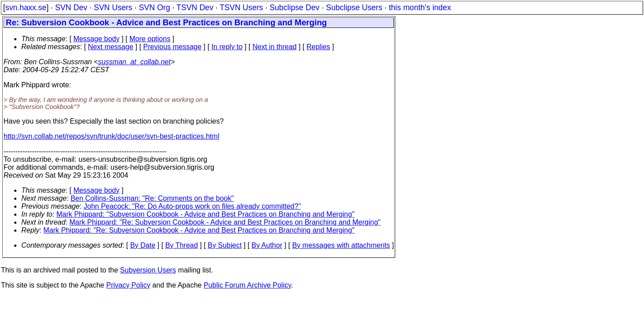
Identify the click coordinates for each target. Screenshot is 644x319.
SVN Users (113, 8)
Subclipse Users (354, 8)
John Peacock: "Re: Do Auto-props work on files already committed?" (192, 206)
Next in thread (275, 47)
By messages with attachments (341, 245)
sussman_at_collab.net (134, 62)
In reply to (227, 47)
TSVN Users (241, 8)
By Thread (182, 245)
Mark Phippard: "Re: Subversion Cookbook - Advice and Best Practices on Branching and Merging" (225, 222)
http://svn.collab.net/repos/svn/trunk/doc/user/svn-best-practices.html (111, 136)
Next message (110, 47)
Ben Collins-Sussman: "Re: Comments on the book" (152, 198)
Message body (96, 39)
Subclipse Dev (295, 8)
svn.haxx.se (26, 8)
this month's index (420, 8)
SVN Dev (71, 8)
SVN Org (154, 8)
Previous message (173, 47)
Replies (318, 47)
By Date (143, 245)
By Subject (224, 245)
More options (150, 39)
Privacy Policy (128, 285)
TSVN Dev (195, 8)
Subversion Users (148, 270)
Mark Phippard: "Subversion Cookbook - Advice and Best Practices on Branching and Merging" (205, 214)
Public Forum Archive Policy (247, 285)
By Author (267, 245)
